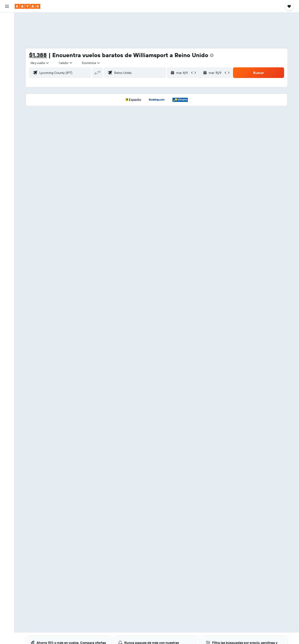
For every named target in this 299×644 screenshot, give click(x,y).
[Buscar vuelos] (7, 19)
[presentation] (212, 55)
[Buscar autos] (7, 36)
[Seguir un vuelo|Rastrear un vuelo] (7, 56)
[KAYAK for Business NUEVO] (7, 73)
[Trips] (7, 85)
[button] (7, 6)
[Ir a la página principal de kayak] (27, 6)
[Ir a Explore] (7, 48)
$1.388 (38, 55)
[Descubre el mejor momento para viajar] (7, 65)
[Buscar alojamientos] (7, 27)
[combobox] (40, 63)
